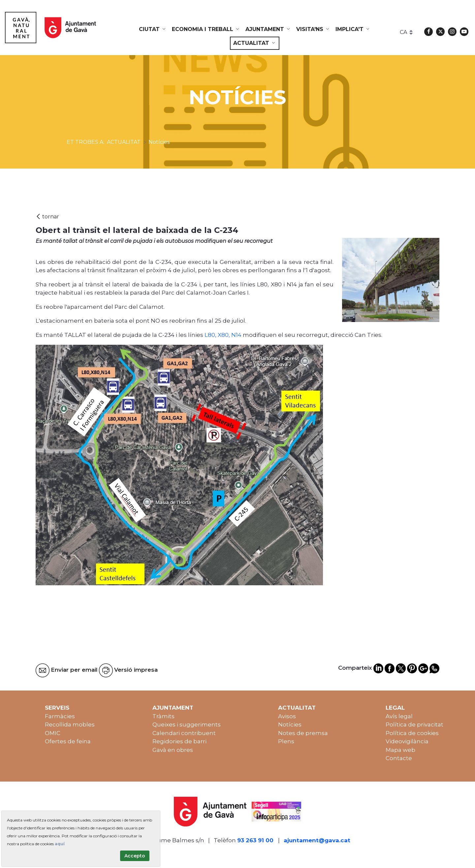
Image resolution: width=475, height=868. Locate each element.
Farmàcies (60, 716)
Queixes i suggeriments (187, 724)
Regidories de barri (179, 741)
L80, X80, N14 (223, 335)
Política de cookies (412, 733)
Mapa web (400, 750)
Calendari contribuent (184, 733)
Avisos (287, 716)
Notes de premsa (303, 733)
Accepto (135, 856)
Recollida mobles (70, 724)
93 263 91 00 (255, 840)
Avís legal (399, 716)
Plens (286, 741)
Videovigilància (407, 741)
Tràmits (163, 716)
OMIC (53, 733)
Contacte (399, 758)
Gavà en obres (173, 750)
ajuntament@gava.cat (317, 840)
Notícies (290, 724)
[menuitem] (153, 29)
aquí (60, 844)
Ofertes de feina (68, 741)
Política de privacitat (414, 724)
